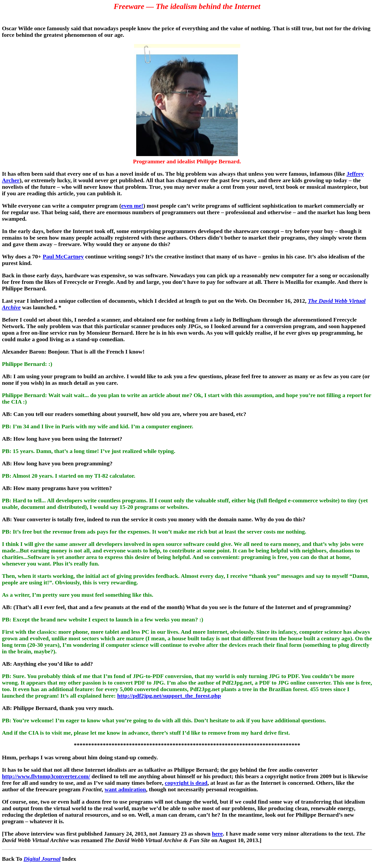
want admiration (125, 789)
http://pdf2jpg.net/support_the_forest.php (169, 696)
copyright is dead (186, 783)
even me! (132, 206)
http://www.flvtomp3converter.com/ (46, 776)
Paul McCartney (63, 257)
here (217, 834)
